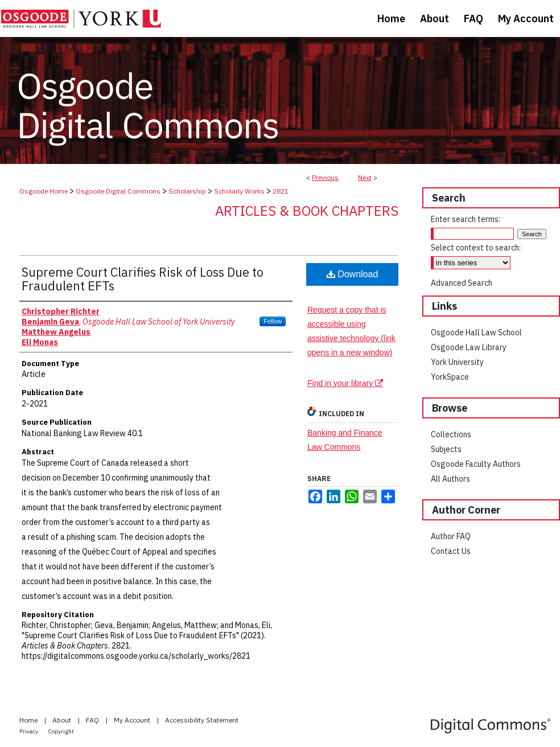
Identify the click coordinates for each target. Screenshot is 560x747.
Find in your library (345, 383)
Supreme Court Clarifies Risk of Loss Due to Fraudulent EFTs (143, 279)
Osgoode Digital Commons (118, 191)
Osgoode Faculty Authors (476, 464)
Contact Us (451, 551)
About (63, 720)
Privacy (29, 731)
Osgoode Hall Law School (476, 333)
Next (365, 177)
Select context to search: (476, 248)
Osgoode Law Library (469, 347)
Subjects (446, 449)
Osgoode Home (44, 191)
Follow (273, 321)
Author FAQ (451, 536)
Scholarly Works (239, 191)
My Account (133, 720)
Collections (451, 434)
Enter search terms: (466, 219)
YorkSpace (450, 377)
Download (353, 274)
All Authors (450, 479)
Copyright (61, 731)
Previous (325, 177)
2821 (281, 191)
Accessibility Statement (202, 720)
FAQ (93, 720)
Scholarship (187, 191)
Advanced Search (462, 283)
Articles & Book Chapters (307, 211)
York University (457, 362)
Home (29, 720)
